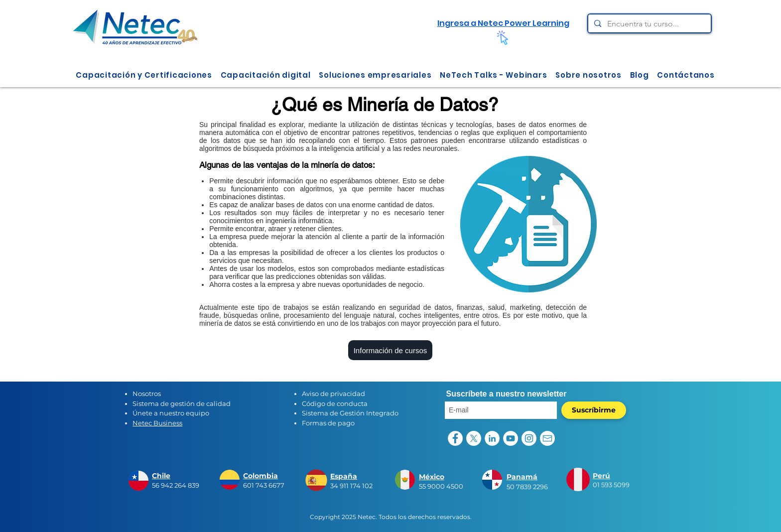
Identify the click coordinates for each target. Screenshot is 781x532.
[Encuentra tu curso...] (649, 24)
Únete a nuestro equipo (171, 413)
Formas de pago (328, 423)
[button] (144, 75)
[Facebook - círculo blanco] (455, 438)
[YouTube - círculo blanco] (511, 438)
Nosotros (147, 394)
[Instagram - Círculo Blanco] (529, 438)
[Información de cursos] (390, 350)
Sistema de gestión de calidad (182, 403)
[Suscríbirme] (594, 410)
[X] (474, 438)
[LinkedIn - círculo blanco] (492, 438)
